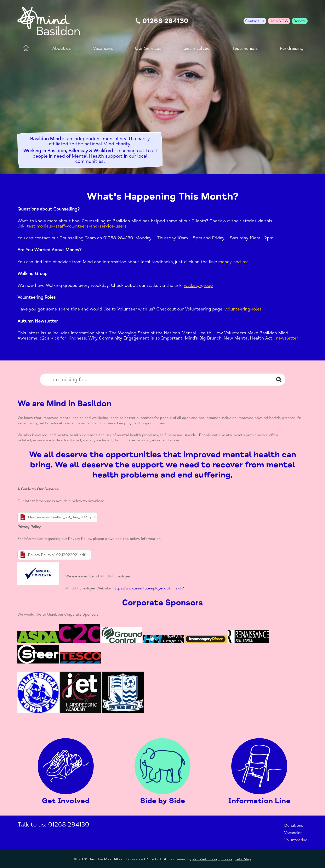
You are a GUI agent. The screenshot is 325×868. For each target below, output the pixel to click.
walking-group (198, 285)
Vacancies (293, 833)
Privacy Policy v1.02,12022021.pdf (57, 555)
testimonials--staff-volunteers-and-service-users (77, 226)
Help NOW (279, 21)
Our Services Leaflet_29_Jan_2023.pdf (62, 517)
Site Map (243, 859)
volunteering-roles (243, 309)
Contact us (255, 21)
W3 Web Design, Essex (212, 859)
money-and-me (233, 262)
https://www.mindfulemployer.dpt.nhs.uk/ (148, 588)
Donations (294, 825)
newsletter (287, 338)
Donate (300, 21)
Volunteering (296, 840)
